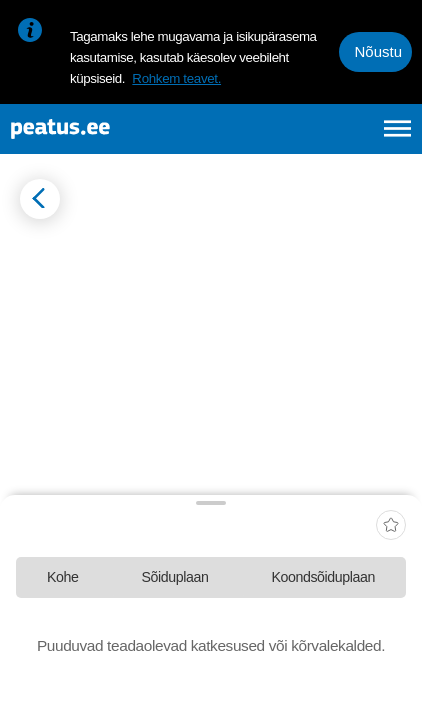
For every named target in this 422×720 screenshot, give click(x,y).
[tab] (62, 577)
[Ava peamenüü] (397, 128)
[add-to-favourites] (391, 527)
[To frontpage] (111, 129)
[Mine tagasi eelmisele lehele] (40, 199)
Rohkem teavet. (176, 78)
